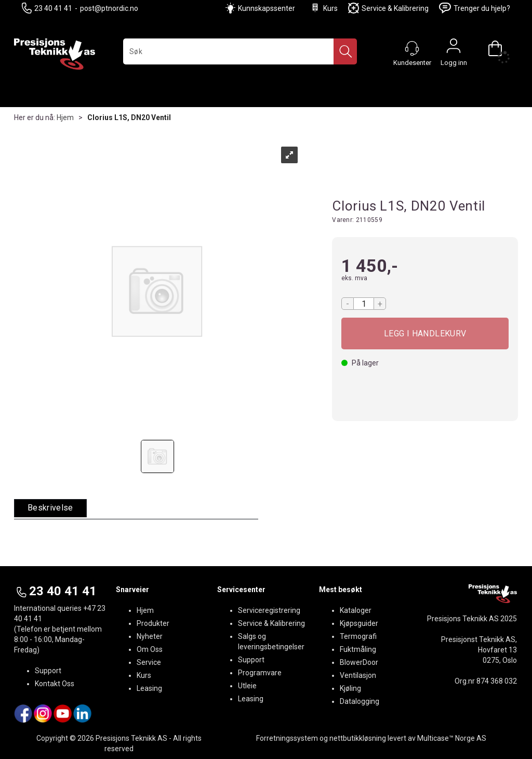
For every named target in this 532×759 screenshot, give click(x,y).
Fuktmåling (358, 649)
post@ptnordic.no (109, 8)
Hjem (65, 117)
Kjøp (425, 333)
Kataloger (356, 610)
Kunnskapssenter (267, 8)
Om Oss (150, 649)
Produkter (153, 623)
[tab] (50, 508)
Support (48, 671)
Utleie (247, 686)
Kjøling (350, 688)
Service (149, 662)
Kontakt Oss (55, 684)
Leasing (149, 688)
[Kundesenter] (412, 48)
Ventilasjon (358, 675)
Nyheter (150, 636)
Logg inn (454, 48)
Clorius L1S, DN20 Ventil (129, 117)
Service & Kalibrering (388, 8)
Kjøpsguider (359, 623)
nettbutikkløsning (358, 738)
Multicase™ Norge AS (452, 738)
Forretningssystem (287, 738)
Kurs (324, 8)
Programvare (260, 673)
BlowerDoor (359, 662)
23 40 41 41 (47, 8)
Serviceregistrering (269, 610)
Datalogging (360, 701)
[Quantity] (364, 304)
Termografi (358, 636)
